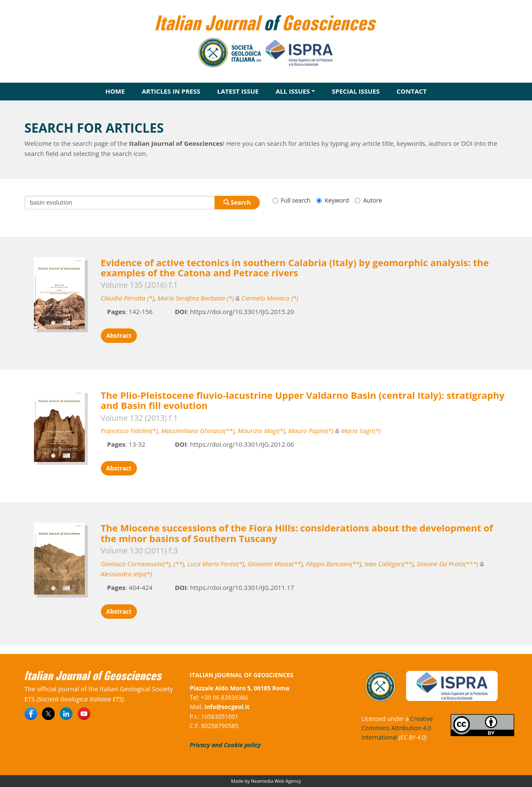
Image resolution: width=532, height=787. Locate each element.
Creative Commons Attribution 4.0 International (397, 728)
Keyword (333, 200)
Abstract (119, 335)
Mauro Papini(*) (311, 431)
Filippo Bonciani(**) (334, 564)
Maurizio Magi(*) (262, 431)
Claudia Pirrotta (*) (128, 298)
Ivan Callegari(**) (389, 564)
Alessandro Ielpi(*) (127, 574)
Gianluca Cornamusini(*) (136, 564)
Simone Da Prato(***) (447, 564)
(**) (179, 564)
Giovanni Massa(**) (275, 564)
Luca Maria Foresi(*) (216, 564)
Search (237, 202)
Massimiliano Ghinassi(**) (198, 431)
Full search (292, 200)
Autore (368, 200)
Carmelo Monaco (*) (270, 298)
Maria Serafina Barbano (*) (195, 298)
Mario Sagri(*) (361, 431)
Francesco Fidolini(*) (130, 431)
